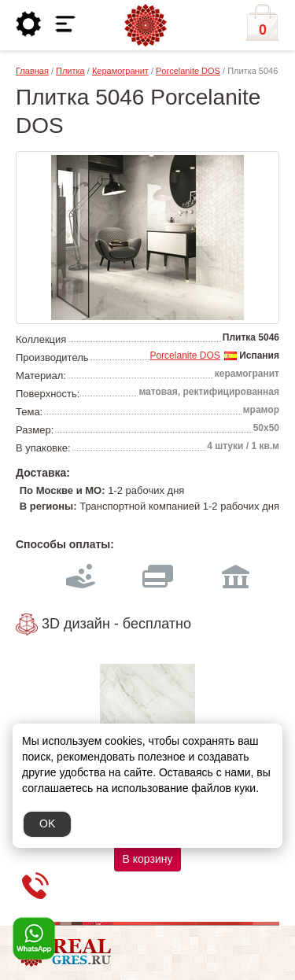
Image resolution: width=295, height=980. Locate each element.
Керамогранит (120, 71)
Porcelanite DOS (188, 71)
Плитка (70, 71)
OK (47, 823)
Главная (32, 71)
